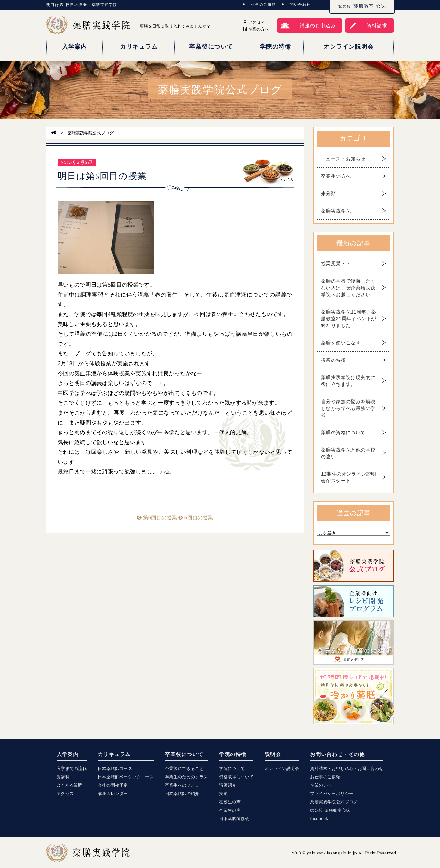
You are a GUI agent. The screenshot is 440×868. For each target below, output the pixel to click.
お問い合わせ (297, 5)
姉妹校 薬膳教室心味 (330, 810)
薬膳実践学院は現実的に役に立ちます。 (348, 381)
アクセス (254, 22)
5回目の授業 (195, 518)
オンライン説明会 (282, 768)
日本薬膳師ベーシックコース (126, 777)
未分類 (328, 193)
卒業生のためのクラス (187, 777)
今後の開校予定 (113, 785)
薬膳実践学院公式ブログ (334, 802)
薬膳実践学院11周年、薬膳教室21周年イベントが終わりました (349, 319)
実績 (223, 794)
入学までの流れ (72, 768)
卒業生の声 (230, 810)
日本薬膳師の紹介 (182, 794)
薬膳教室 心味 (362, 6)
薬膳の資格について (343, 432)
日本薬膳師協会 (234, 819)
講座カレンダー (113, 794)
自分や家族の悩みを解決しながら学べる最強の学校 (348, 408)
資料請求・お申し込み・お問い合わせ (347, 768)
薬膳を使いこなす (341, 343)
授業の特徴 (333, 360)
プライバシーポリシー (332, 794)
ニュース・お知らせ (343, 159)
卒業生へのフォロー (184, 785)
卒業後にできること (184, 768)
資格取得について (236, 777)
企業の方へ (321, 785)
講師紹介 (228, 785)
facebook (319, 819)
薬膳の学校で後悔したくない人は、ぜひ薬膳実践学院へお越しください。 (348, 288)
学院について (232, 768)
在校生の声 (230, 802)
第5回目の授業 (157, 518)
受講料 (63, 777)
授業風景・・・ (338, 264)
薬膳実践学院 (336, 211)
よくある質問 (69, 785)
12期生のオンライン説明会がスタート (349, 477)
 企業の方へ (256, 29)
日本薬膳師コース (115, 768)
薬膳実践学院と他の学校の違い (348, 453)
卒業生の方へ (336, 176)
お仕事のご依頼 (260, 5)
